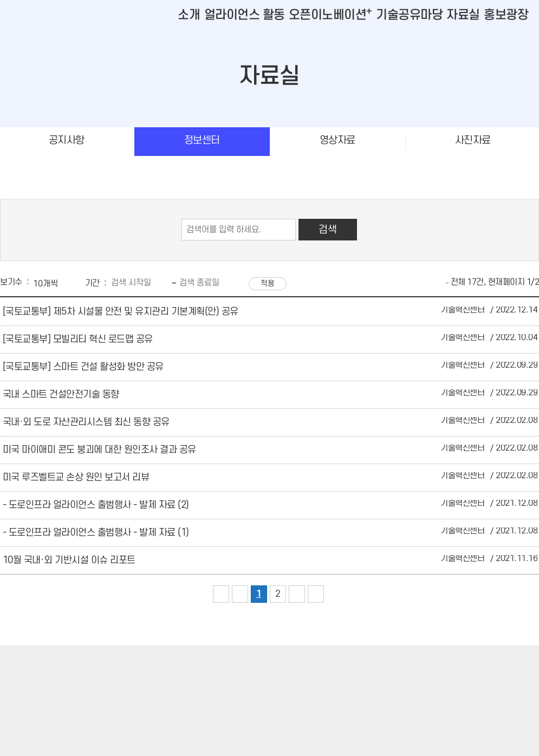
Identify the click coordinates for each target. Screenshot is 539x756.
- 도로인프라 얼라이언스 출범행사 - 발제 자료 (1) (96, 533)
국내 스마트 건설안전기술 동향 (61, 395)
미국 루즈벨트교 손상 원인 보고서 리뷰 (76, 477)
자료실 (463, 15)
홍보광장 (506, 15)
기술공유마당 (409, 15)
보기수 (11, 282)
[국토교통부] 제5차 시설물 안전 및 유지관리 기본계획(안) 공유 (121, 312)
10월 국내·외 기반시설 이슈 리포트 (69, 560)
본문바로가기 (22, 0)
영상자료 (337, 141)
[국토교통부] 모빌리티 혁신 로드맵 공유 (78, 339)
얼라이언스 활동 (245, 15)
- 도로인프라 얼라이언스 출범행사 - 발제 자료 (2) (96, 505)
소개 (189, 15)
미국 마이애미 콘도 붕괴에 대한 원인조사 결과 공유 (99, 450)
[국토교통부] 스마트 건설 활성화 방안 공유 (83, 367)
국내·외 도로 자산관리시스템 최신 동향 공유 (86, 422)
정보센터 (202, 141)
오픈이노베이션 (330, 15)
